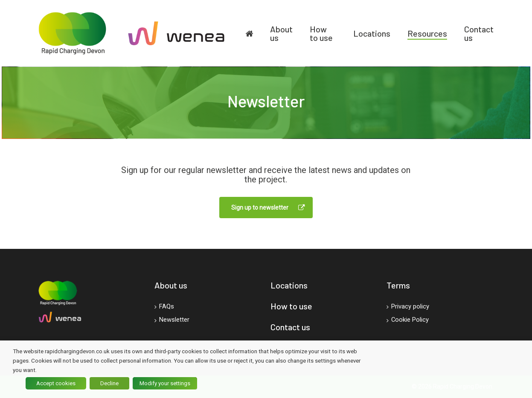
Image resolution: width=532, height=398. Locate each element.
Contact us (290, 327)
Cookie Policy (408, 320)
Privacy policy (408, 307)
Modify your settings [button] (165, 383)
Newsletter (172, 320)
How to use (291, 306)
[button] (266, 208)
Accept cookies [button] (56, 383)
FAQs (164, 307)
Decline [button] (109, 383)
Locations (289, 285)
